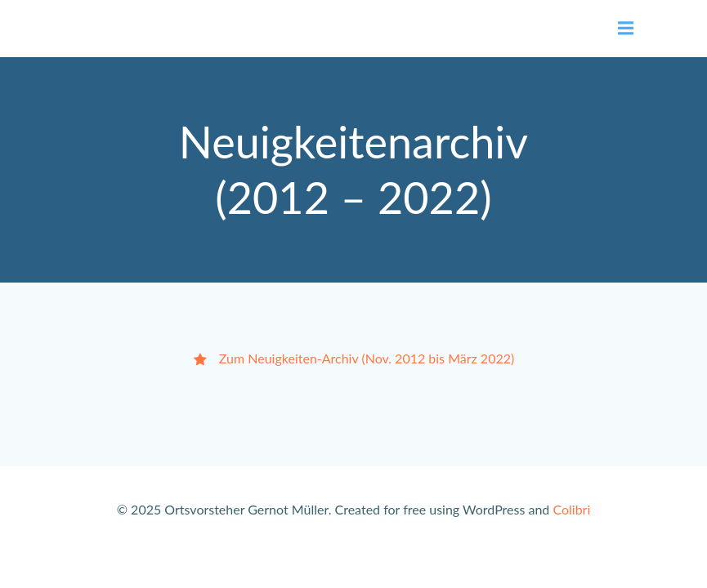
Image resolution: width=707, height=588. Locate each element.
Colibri (571, 509)
